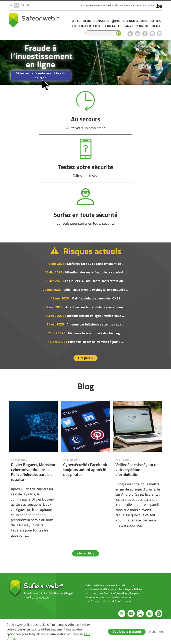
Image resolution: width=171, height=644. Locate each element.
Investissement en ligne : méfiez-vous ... (96, 316)
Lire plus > (85, 358)
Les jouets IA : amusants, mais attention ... (96, 281)
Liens (98, 26)
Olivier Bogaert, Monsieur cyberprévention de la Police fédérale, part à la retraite (33, 473)
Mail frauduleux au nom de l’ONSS (96, 298)
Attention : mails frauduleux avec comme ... (96, 307)
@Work (118, 21)
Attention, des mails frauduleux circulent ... (96, 272)
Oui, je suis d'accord (127, 631)
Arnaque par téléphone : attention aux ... (95, 324)
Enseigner (82, 26)
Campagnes (137, 21)
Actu (76, 21)
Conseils (101, 21)
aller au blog (86, 553)
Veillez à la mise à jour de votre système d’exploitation (138, 473)
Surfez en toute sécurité (86, 206)
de (22, 6)
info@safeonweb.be (36, 597)
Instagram (160, 34)
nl (11, 6)
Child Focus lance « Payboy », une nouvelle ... (96, 290)
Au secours (86, 111)
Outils (155, 21)
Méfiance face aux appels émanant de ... (96, 264)
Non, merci (157, 631)
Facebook (152, 34)
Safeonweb (34, 20)
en (28, 6)
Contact (112, 26)
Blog (87, 21)
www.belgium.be (145, 6)
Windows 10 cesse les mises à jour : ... (95, 342)
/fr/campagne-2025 (85, 62)
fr (17, 6)
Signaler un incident (141, 26)
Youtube (138, 34)
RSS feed (130, 34)
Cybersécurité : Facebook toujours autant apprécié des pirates (86, 473)
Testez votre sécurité (86, 158)
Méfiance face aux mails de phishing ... (96, 333)
